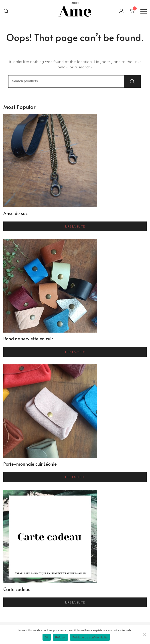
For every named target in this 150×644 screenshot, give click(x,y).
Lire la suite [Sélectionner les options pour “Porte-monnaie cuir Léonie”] (75, 477)
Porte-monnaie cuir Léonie (30, 464)
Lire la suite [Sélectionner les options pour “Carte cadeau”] (75, 602)
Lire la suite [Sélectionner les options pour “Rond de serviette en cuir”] (75, 352)
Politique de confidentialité (90, 637)
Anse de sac (15, 213)
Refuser (60, 637)
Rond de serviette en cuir (28, 339)
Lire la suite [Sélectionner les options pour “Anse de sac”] (75, 226)
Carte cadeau (17, 589)
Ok (47, 637)
